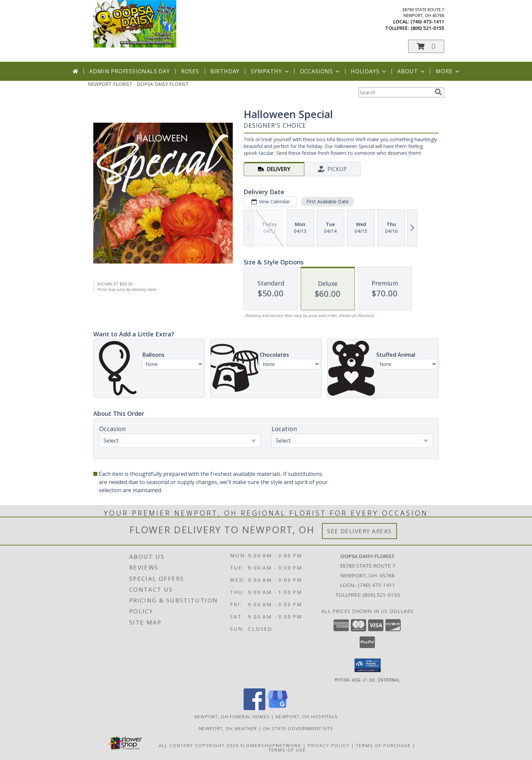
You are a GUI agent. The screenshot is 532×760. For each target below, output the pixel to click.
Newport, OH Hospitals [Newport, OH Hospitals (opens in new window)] (307, 716)
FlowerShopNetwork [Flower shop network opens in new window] (271, 745)
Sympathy (270, 71)
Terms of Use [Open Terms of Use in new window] (287, 749)
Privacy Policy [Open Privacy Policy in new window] (329, 745)
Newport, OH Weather (228, 728)
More (448, 71)
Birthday (225, 71)
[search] (438, 92)
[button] (426, 46)
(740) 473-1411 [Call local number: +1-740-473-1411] (427, 22)
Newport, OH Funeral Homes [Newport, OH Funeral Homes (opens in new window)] (232, 716)
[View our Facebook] (254, 708)
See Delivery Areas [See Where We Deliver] (359, 531)
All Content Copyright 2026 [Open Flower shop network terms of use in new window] (199, 745)
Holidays (369, 71)
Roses (190, 71)
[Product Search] (395, 92)
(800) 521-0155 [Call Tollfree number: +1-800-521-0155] (381, 595)
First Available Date (328, 201)
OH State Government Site (298, 728)
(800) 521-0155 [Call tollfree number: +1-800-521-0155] (427, 28)
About (412, 71)
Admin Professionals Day (129, 71)
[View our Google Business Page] (278, 708)
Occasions (320, 71)
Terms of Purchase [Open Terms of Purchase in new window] (383, 745)
